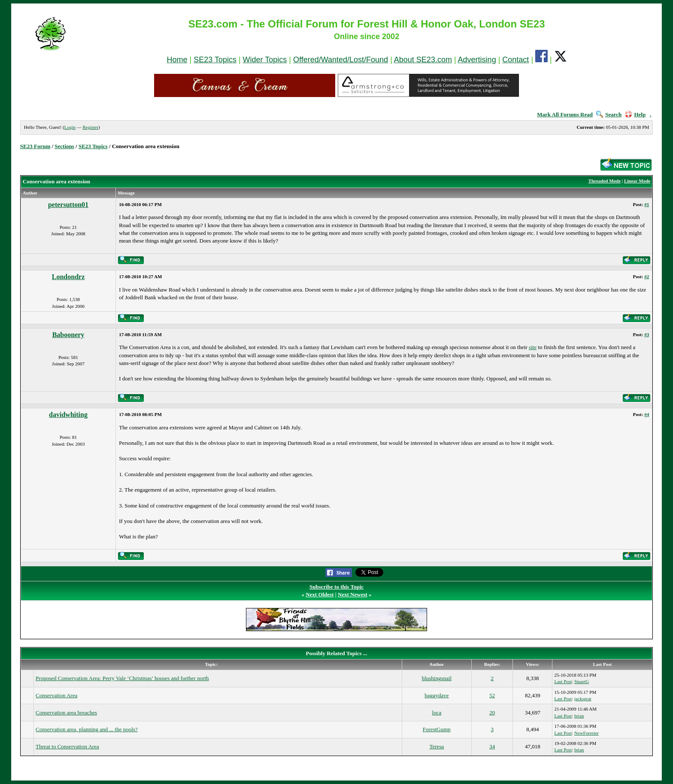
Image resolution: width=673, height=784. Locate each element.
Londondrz (68, 277)
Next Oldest (320, 594)
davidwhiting (68, 415)
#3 (647, 334)
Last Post (563, 681)
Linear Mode (637, 181)
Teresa (437, 746)
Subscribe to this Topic (336, 587)
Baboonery (68, 335)
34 (492, 746)
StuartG (582, 681)
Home (177, 60)
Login (70, 127)
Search (609, 114)
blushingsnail (437, 678)
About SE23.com (423, 60)
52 (492, 695)
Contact (515, 60)
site (533, 347)
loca (437, 713)
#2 (647, 277)
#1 (647, 204)
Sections (64, 146)
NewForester (587, 733)
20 (492, 713)
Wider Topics (265, 60)
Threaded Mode (605, 181)
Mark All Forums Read (565, 114)
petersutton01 (68, 205)
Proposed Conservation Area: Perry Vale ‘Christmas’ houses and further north (122, 678)
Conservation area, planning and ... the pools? (87, 729)
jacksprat (583, 699)
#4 (647, 414)
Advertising (477, 60)
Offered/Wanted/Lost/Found (341, 60)
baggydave (437, 695)
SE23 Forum (35, 146)
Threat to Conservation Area (67, 746)
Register (90, 127)
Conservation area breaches (66, 713)
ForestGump (437, 729)
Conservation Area (56, 695)
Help (635, 114)
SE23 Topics (215, 60)
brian (579, 716)
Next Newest (353, 594)
